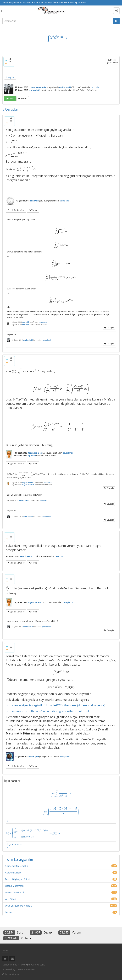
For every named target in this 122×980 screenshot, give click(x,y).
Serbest (9, 912)
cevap (11, 99)
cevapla (110, 328)
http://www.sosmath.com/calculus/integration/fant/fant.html (47, 711)
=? (61, 814)
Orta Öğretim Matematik (18, 906)
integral (10, 77)
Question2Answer (25, 969)
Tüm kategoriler (19, 859)
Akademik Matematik (16, 866)
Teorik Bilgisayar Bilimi (17, 879)
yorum (24, 99)
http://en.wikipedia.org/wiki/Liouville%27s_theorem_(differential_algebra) (55, 705)
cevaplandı (65, 201)
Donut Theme (10, 965)
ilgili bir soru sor (17, 210)
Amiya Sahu (39, 965)
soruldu (95, 87)
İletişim (5, 950)
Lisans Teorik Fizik (15, 892)
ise (33, 832)
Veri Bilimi (11, 899)
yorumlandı (43, 322)
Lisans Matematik (37, 87)
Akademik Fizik (13, 873)
